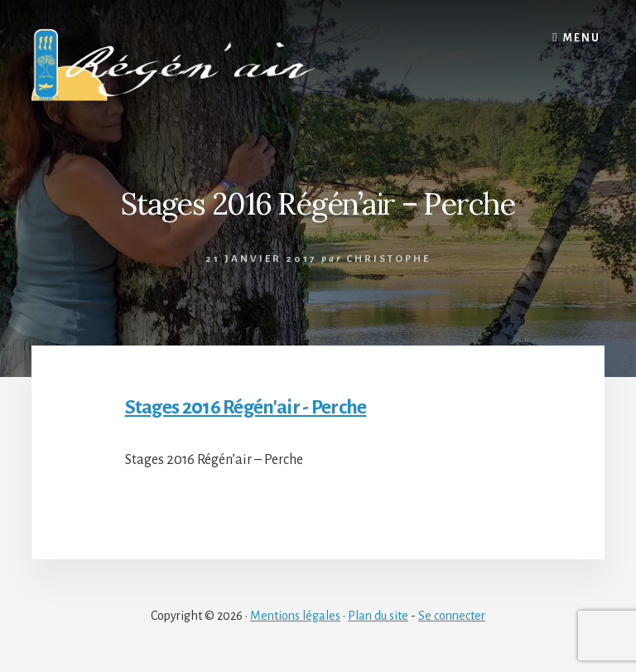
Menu (582, 38)
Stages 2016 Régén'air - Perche (246, 407)
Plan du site (378, 616)
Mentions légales (295, 616)
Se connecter (452, 616)
